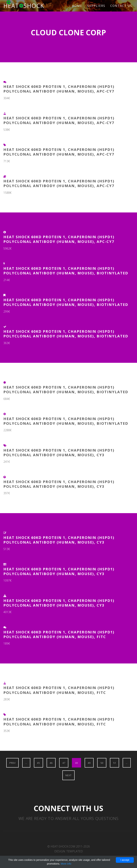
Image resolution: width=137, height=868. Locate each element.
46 (51, 763)
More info (66, 864)
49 (89, 763)
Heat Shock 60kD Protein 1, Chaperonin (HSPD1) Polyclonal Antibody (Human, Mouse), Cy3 (59, 453)
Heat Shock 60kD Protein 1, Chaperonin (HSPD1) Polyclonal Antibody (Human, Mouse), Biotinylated (66, 271)
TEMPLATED (75, 851)
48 (76, 763)
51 (115, 763)
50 (102, 763)
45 (38, 763)
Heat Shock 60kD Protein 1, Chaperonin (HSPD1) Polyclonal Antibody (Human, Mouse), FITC (59, 634)
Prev (13, 763)
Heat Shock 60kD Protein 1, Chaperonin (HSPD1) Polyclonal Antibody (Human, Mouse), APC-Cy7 (59, 89)
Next (68, 775)
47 (64, 763)
